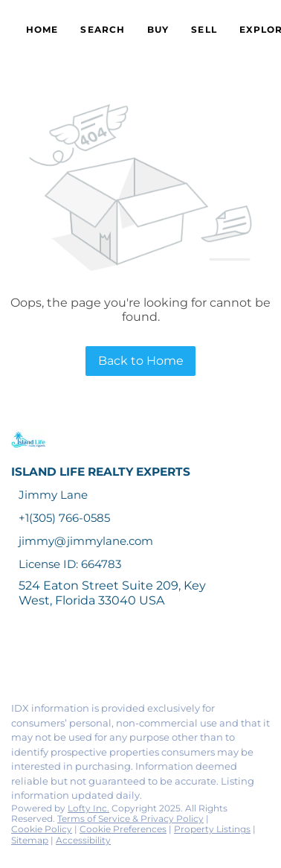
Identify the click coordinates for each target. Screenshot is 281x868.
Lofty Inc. (88, 808)
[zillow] (107, 658)
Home (42, 29)
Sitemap (30, 840)
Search (103, 29)
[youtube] (167, 658)
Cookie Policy (42, 829)
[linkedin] (48, 658)
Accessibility (83, 840)
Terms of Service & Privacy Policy (130, 818)
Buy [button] (158, 29)
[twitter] (77, 658)
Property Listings (212, 829)
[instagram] (137, 658)
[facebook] (18, 658)
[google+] (196, 658)
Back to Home (141, 361)
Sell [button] (204, 29)
